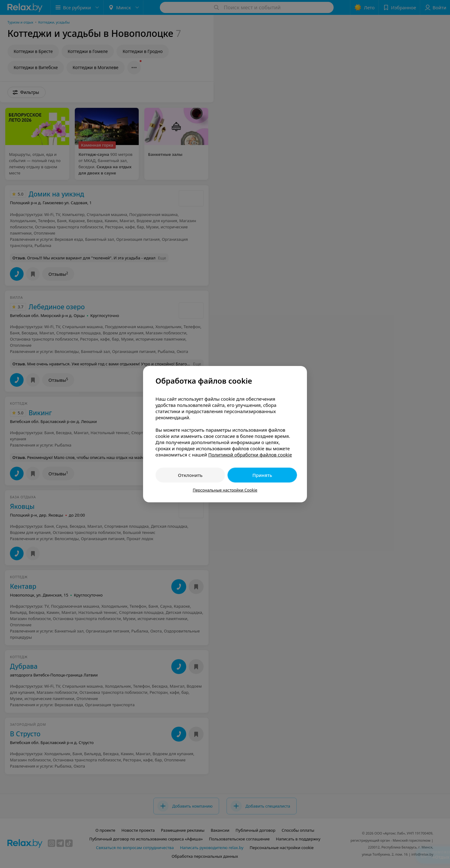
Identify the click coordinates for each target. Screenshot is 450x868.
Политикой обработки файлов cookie (250, 455)
